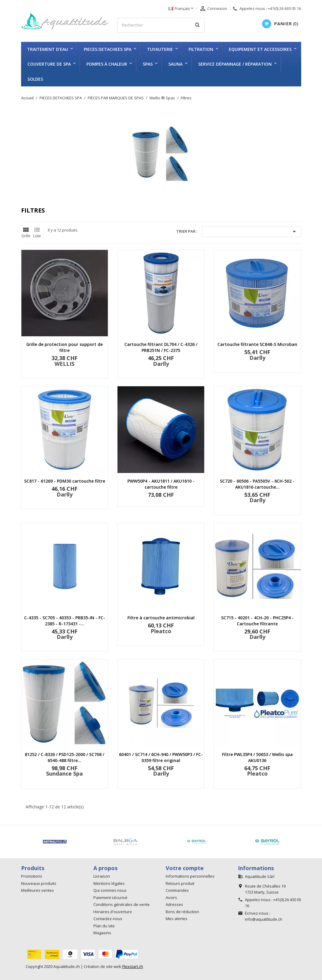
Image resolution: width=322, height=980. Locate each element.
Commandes (177, 890)
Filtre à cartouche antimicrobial (161, 618)
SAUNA (175, 64)
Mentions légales (109, 883)
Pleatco (161, 631)
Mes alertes (177, 919)
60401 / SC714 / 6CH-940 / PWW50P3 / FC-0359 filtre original (161, 757)
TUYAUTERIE (160, 49)
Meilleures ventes (38, 890)
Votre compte (185, 868)
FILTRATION (201, 49)
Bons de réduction (182, 912)
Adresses (174, 904)
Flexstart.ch (133, 966)
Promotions (32, 876)
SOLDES (35, 79)
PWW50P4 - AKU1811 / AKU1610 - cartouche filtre (161, 484)
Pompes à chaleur (107, 64)
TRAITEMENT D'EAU (48, 49)
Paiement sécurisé (110, 898)
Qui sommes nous (110, 890)
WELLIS (64, 364)
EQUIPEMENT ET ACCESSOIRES (260, 49)
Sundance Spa (64, 773)
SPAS (148, 64)
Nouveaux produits (39, 883)
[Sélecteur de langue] (181, 9)
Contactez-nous (108, 919)
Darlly (161, 364)
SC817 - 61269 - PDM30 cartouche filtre (65, 481)
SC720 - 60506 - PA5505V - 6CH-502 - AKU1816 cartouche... (257, 484)
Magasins (102, 933)
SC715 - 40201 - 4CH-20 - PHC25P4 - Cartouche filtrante (257, 621)
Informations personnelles (190, 876)
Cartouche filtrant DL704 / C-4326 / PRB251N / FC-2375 (161, 347)
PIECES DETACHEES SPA (108, 49)
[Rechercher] (161, 25)
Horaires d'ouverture (113, 912)
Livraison (102, 876)
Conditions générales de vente (122, 904)
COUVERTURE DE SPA (49, 64)
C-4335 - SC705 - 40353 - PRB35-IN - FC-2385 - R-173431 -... (65, 621)
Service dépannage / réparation (235, 64)
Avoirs (171, 898)
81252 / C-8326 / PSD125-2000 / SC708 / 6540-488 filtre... (64, 757)
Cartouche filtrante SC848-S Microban (257, 344)
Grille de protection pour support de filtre (64, 347)
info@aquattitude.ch (264, 919)
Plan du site (104, 926)
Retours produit (180, 883)
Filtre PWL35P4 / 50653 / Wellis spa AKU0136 (257, 757)
